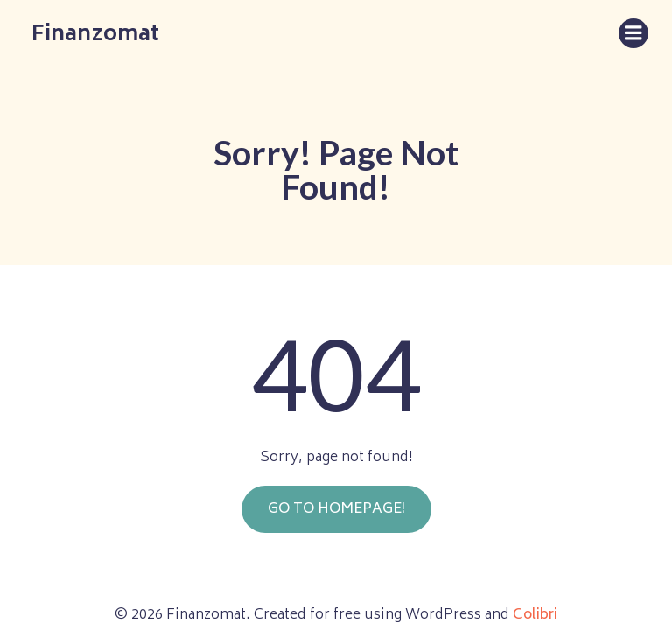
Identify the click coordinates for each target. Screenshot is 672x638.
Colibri (535, 610)
